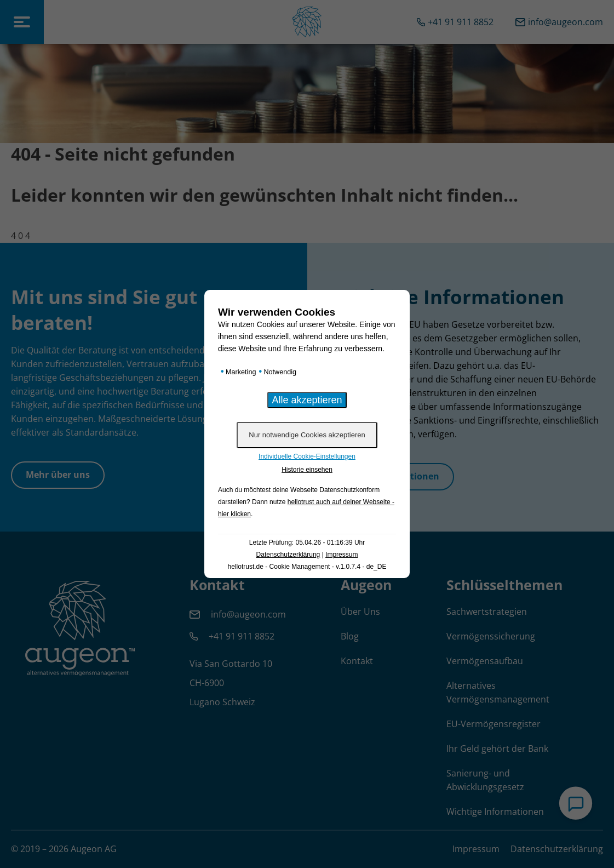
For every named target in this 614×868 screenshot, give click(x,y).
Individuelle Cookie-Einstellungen (307, 456)
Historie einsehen (307, 470)
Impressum (342, 555)
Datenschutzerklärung (288, 555)
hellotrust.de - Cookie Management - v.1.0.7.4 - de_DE (307, 567)
